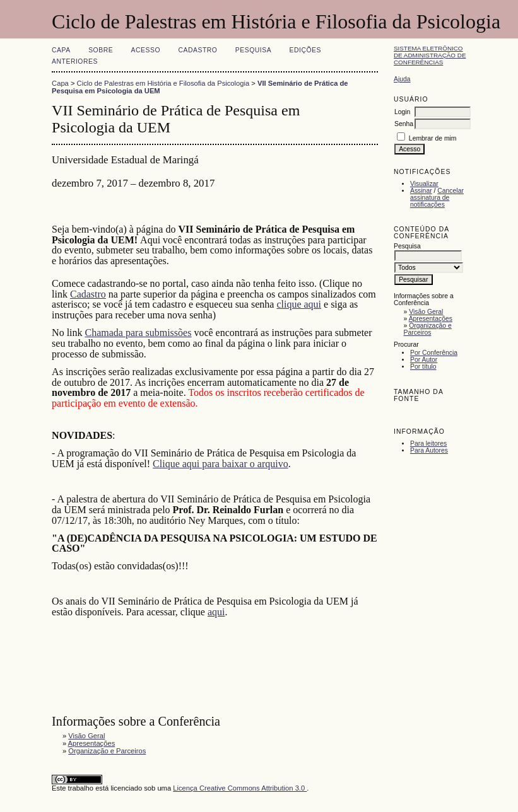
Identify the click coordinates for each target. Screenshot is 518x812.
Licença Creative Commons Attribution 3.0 (240, 788)
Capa (61, 50)
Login (402, 112)
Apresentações (431, 319)
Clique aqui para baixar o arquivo (221, 464)
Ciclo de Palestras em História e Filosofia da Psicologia (163, 83)
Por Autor (424, 360)
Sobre (101, 50)
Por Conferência (434, 353)
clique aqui (299, 304)
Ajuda (402, 79)
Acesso (146, 50)
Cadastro (197, 50)
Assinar (421, 191)
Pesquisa (253, 50)
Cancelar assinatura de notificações (437, 198)
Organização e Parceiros (428, 329)
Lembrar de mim (433, 138)
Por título (423, 367)
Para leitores (428, 444)
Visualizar (424, 184)
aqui (216, 612)
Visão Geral (426, 312)
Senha (404, 124)
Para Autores (429, 450)
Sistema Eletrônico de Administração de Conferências (430, 55)
